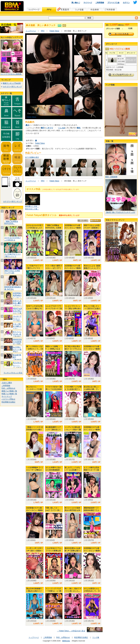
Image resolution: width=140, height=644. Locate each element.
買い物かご (76, 3)
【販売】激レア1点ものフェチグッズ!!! (120, 212)
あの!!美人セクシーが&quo (17, 351)
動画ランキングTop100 (12, 83)
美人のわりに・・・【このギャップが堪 (17, 366)
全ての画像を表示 (32, 157)
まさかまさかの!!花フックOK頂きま (12, 239)
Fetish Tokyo (54, 31)
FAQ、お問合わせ (8, 388)
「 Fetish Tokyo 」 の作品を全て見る (71, 631)
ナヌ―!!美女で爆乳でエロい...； (17, 326)
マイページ (88, 3)
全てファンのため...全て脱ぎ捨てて (17, 335)
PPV (43, 31)
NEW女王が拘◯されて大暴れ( (17, 312)
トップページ (31, 31)
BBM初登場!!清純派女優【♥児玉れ (13, 288)
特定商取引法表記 (8, 402)
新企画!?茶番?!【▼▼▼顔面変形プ (17, 358)
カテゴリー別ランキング (12, 87)
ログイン (126, 3)
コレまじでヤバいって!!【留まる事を (17, 320)
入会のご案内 (7, 383)
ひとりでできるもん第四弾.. (11, 74)
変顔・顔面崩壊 (111, 177)
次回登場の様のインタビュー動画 (17, 296)
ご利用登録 (100, 3)
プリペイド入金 (113, 3)
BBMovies (66, 641)
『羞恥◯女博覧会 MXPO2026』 (11, 223)
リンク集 (96, 637)
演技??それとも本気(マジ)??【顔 (12, 272)
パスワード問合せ (8, 399)
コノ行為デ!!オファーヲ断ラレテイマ (12, 255)
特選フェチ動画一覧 (9, 394)
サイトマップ (7, 396)
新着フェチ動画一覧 (9, 391)
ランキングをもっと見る (13, 373)
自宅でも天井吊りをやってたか (17, 304)
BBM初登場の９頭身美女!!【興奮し (17, 343)
